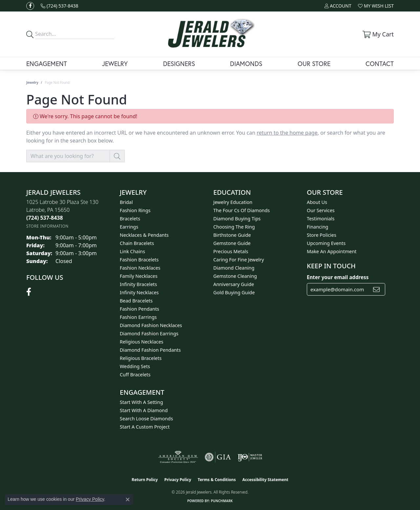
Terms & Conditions (217, 480)
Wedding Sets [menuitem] (135, 366)
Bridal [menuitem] (126, 202)
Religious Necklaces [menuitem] (142, 342)
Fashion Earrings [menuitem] (138, 317)
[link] (60, 6)
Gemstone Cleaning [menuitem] (235, 276)
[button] (338, 6)
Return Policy (145, 480)
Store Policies (322, 235)
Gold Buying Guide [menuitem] (234, 292)
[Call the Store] (45, 218)
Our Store (314, 64)
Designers (179, 64)
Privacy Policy (178, 480)
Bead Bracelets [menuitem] (136, 301)
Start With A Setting (141, 402)
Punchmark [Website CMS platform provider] (222, 501)
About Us (317, 202)
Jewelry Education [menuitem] (233, 202)
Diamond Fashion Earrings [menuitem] (149, 333)
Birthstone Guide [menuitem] (232, 235)
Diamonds (246, 64)
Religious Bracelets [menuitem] (141, 358)
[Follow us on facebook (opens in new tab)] (30, 6)
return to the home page (287, 133)
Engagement (47, 64)
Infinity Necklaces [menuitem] (139, 292)
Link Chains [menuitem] (132, 251)
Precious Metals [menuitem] (231, 251)
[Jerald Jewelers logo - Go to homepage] (210, 34)
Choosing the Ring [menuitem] (234, 227)
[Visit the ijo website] (250, 457)
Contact (380, 64)
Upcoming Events (326, 243)
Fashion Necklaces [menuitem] (140, 268)
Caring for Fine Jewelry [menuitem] (239, 260)
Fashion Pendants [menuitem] (139, 309)
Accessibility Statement (265, 480)
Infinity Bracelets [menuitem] (138, 284)
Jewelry (115, 64)
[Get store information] (47, 226)
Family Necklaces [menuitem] (139, 276)
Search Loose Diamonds (146, 419)
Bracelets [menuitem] (130, 219)
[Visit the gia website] (218, 457)
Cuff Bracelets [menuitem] (135, 375)
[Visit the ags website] (178, 457)
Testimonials (321, 219)
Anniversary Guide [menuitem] (234, 284)
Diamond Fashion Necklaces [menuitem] (151, 325)
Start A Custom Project (145, 427)
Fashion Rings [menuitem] (135, 210)
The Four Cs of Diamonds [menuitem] (241, 210)
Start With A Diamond (144, 410)
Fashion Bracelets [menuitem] (139, 260)
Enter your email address (338, 277)
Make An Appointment (332, 251)
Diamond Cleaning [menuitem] (234, 268)
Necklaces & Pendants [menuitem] (144, 235)
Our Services (321, 210)
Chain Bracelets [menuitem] (137, 243)
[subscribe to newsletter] (376, 289)
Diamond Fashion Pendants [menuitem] (150, 350)
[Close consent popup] (128, 499)
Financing (317, 227)
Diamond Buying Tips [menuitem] (237, 219)
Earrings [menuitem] (129, 227)
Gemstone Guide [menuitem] (232, 243)
